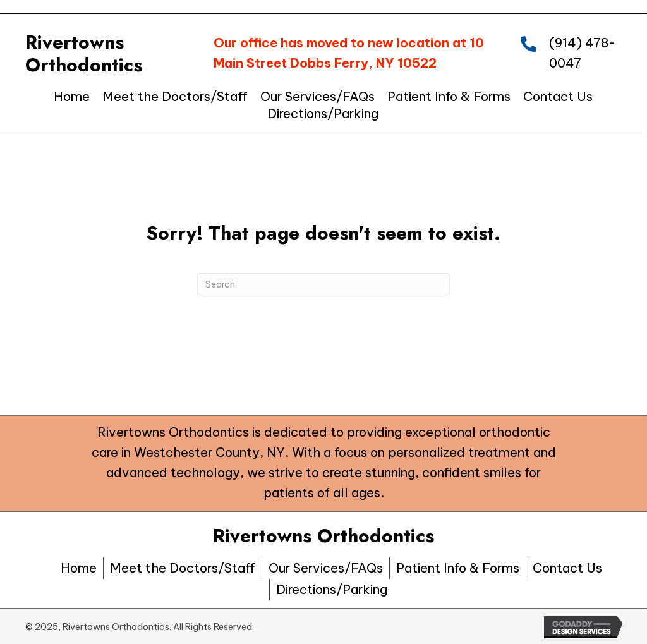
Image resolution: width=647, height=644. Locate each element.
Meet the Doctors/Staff (183, 568)
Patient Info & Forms (458, 568)
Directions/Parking (332, 589)
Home (79, 568)
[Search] (323, 284)
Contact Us (567, 568)
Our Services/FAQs (326, 568)
